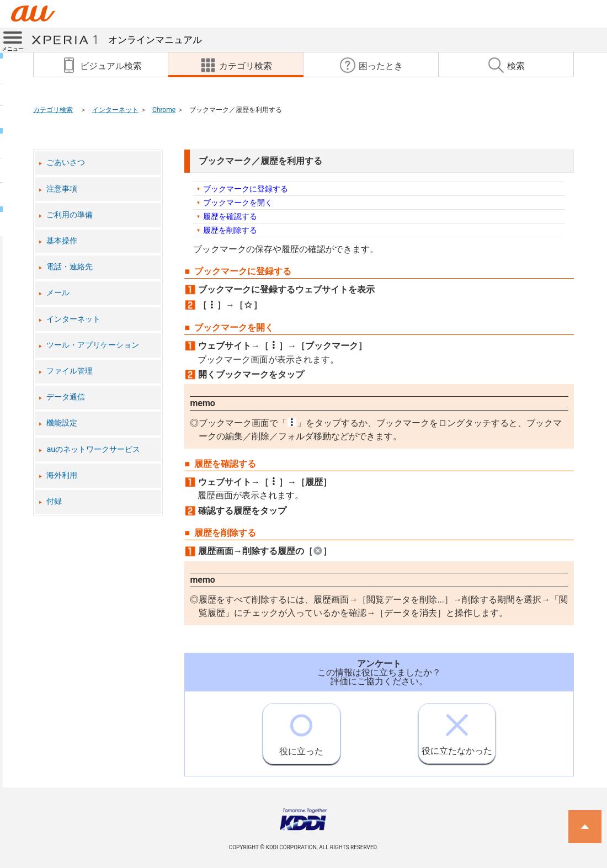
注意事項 (62, 189)
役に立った (301, 730)
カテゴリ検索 (53, 110)
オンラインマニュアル (116, 40)
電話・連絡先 (70, 267)
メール (58, 293)
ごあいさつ (66, 163)
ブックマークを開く (238, 203)
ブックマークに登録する (246, 189)
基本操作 (62, 241)
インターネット (115, 110)
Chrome (164, 110)
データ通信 (66, 397)
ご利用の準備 (70, 215)
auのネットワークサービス (93, 449)
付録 (54, 501)
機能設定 (62, 423)
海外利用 (62, 475)
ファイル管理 (70, 371)
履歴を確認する (230, 216)
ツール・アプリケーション (93, 345)
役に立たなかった (457, 730)
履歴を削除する (230, 230)
